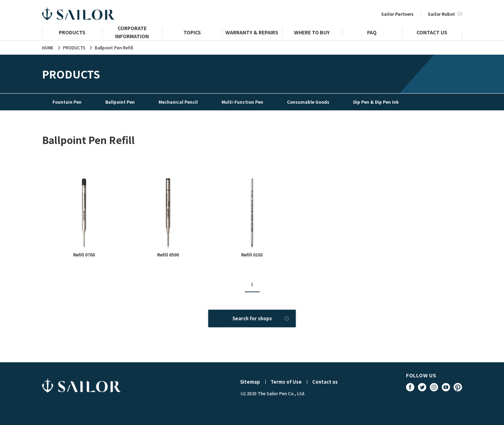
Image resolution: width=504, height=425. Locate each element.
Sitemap (250, 382)
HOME (48, 48)
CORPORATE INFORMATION (132, 35)
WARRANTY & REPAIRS (252, 33)
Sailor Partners (397, 14)
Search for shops (252, 318)
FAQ (372, 33)
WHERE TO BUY (312, 33)
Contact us (325, 382)
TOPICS (192, 33)
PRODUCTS (72, 33)
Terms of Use (286, 382)
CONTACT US (432, 33)
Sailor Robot (445, 14)
